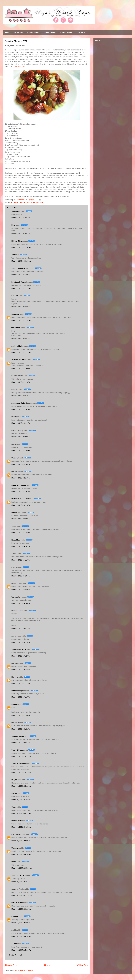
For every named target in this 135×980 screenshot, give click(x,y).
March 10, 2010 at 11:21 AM (22, 868)
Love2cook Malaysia (19, 282)
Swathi (14, 704)
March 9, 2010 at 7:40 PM (21, 715)
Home (7, 32)
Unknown (15, 458)
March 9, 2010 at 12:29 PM (21, 307)
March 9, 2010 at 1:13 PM (21, 382)
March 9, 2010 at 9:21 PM (21, 729)
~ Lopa (14, 944)
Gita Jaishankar (18, 903)
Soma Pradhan (17, 376)
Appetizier (15, 202)
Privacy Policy (81, 32)
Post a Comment (16, 955)
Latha (14, 444)
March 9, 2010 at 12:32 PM (21, 320)
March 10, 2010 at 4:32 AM (21, 827)
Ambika (14, 554)
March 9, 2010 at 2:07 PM (21, 410)
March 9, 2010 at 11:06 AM (21, 261)
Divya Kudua (16, 780)
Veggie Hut (16, 211)
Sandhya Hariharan (19, 875)
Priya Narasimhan (18, 834)
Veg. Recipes (18, 32)
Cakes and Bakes (50, 32)
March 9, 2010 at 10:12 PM (21, 756)
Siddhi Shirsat (17, 750)
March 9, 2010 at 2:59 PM (21, 464)
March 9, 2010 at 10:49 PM (21, 772)
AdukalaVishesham (19, 764)
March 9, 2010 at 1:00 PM (21, 368)
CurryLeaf (15, 314)
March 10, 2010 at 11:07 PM (22, 895)
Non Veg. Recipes (33, 32)
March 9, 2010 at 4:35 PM (21, 576)
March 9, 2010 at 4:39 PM (21, 590)
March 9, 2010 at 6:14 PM (21, 629)
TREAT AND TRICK (19, 650)
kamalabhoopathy (18, 691)
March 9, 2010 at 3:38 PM (21, 533)
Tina (13, 255)
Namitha (15, 677)
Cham (14, 807)
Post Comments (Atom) (24, 970)
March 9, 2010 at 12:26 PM (21, 288)
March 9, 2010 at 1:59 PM (21, 396)
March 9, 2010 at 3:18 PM (21, 505)
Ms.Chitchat (16, 821)
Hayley (14, 417)
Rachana (15, 390)
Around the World (66, 32)
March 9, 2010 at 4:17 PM (21, 560)
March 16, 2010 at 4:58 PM (21, 936)
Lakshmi (15, 916)
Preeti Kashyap (17, 431)
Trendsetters (16, 597)
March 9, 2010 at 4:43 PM (21, 603)
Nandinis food (17, 583)
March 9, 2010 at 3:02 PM (21, 492)
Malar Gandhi (17, 513)
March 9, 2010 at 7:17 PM (21, 697)
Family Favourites (19, 66)
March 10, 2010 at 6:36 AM (21, 854)
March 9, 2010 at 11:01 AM (21, 247)
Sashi (14, 930)
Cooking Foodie (18, 889)
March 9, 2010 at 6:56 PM (21, 670)
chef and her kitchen (20, 360)
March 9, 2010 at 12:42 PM (21, 339)
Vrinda (14, 526)
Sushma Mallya (17, 346)
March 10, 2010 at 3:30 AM (21, 800)
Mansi (14, 862)
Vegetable (39, 202)
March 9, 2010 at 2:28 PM (21, 437)
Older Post (83, 965)
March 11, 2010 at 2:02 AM (21, 923)
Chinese (22, 202)
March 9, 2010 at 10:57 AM (21, 234)
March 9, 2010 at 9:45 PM (21, 743)
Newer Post (11, 965)
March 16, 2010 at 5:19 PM (21, 950)
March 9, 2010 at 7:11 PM (21, 683)
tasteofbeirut (16, 328)
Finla (13, 225)
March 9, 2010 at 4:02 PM (21, 546)
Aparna (14, 793)
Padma (14, 567)
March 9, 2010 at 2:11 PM (21, 423)
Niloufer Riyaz (17, 241)
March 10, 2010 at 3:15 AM (21, 786)
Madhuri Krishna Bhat (20, 499)
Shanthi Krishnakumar (20, 268)
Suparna (15, 296)
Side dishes (30, 202)
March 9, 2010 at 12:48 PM (21, 353)
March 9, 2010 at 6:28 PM (21, 656)
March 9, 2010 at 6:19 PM (21, 642)
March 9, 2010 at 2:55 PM (21, 450)
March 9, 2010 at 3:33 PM (21, 519)
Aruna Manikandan (19, 485)
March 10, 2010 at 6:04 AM (21, 841)
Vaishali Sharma (18, 736)
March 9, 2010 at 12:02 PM (21, 275)
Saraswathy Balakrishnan (21, 403)
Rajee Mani (16, 540)
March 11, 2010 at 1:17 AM (21, 909)
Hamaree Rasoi (17, 611)
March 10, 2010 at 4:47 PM (21, 882)
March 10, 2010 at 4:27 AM (21, 813)
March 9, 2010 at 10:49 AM (21, 218)
